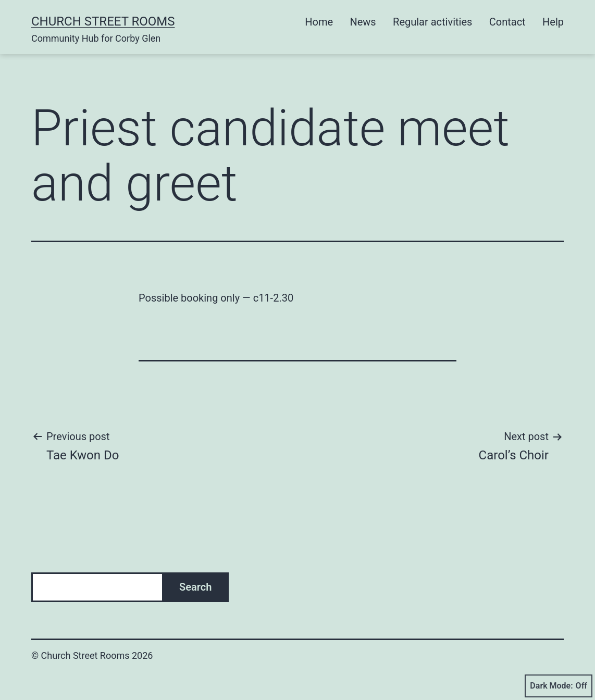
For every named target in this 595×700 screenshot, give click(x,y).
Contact (507, 22)
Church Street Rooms (103, 21)
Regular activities (432, 22)
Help (553, 22)
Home (319, 22)
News (363, 22)
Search (195, 587)
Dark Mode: (559, 686)
